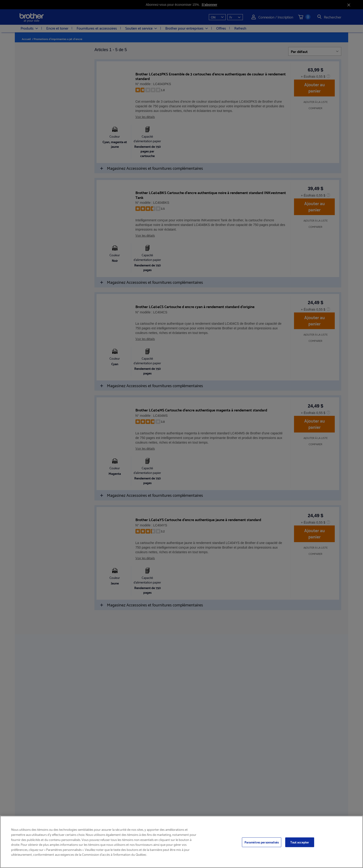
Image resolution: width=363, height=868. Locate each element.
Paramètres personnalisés (262, 842)
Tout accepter (300, 842)
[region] (181, 842)
